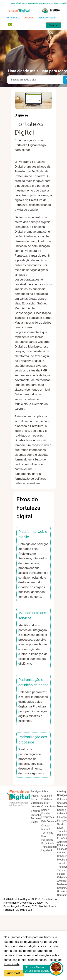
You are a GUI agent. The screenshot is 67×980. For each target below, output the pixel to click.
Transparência (44, 3)
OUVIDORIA (29, 18)
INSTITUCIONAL (13, 18)
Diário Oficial (16, 3)
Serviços (54, 3)
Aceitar (14, 973)
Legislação (63, 3)
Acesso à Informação (30, 3)
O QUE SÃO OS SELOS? (47, 18)
